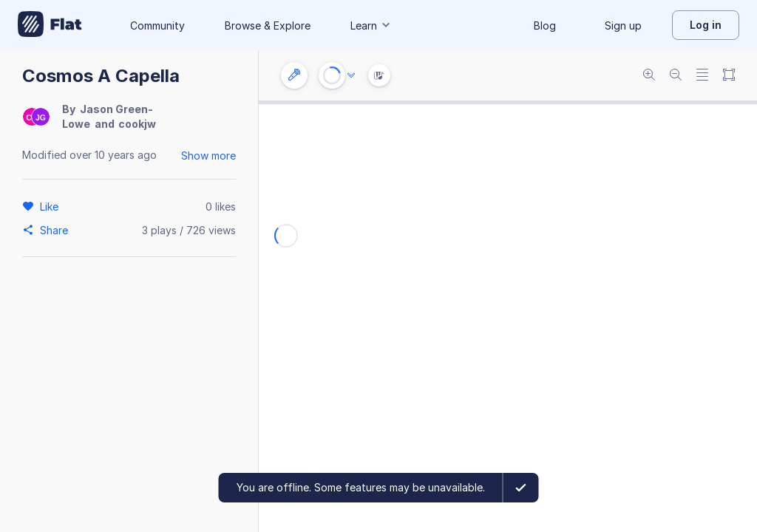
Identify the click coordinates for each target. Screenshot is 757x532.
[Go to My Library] (50, 25)
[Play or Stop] (332, 75)
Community (157, 25)
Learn (371, 25)
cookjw (137, 124)
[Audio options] (351, 75)
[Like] (51, 206)
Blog (545, 25)
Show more (208, 156)
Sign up (623, 25)
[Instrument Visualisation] (379, 75)
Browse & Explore (268, 25)
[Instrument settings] (294, 75)
